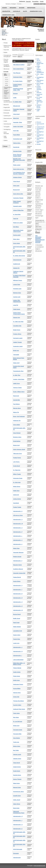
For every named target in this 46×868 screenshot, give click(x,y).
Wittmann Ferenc (18, 280)
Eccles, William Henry (19, 392)
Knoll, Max (16, 131)
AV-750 (6, 85)
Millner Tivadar (17, 474)
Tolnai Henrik (17, 763)
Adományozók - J (18, 820)
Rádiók (5, 8)
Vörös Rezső (16, 181)
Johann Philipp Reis (18, 210)
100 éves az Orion (18, 515)
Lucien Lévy (16, 643)
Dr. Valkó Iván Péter (18, 322)
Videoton (6, 98)
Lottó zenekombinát (18, 660)
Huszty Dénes (17, 581)
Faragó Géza (17, 639)
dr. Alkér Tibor (17, 375)
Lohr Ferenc (16, 462)
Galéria (6, 140)
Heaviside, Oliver (18, 122)
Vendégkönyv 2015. (36, 11)
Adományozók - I (18, 656)
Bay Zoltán (16, 750)
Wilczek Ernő (17, 106)
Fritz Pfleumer (17, 73)
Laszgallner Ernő (18, 631)
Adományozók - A (18, 544)
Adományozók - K (18, 511)
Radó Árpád (16, 623)
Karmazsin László (18, 338)
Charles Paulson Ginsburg (17, 85)
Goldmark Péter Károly (19, 709)
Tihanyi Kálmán (17, 668)
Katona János (17, 143)
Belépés (38, 233)
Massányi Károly (17, 565)
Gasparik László (17, 206)
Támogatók (7, 127)
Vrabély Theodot (17, 342)
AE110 (6, 78)
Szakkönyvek (7, 116)
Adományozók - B (18, 594)
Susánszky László (18, 346)
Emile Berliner (17, 441)
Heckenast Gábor (18, 77)
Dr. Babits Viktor (17, 102)
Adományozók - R (18, 598)
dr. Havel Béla (17, 214)
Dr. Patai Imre (17, 470)
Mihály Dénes (17, 486)
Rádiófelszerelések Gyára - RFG (18, 89)
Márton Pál (16, 412)
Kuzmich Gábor (17, 705)
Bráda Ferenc (17, 330)
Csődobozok (7, 110)
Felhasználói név (40, 220)
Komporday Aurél (18, 139)
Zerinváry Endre (17, 151)
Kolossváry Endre (18, 478)
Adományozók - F (18, 561)
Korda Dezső (17, 466)
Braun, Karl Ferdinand (19, 416)
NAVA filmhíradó (6, 133)
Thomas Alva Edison (18, 701)
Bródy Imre (16, 350)
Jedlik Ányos (16, 383)
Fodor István (16, 713)
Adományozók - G (18, 825)
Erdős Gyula (16, 680)
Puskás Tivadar (17, 507)
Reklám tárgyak (17, 557)
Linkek (5, 121)
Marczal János (17, 408)
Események (16, 147)
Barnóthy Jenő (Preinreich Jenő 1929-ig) (19, 160)
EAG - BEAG (6, 75)
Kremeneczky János (18, 792)
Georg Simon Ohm (18, 194)
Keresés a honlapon (11, 4)
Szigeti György (17, 767)
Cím (14, 61)
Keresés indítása (40, 4)
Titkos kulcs (38, 227)
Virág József (16, 114)
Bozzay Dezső (17, 614)
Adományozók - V (18, 585)
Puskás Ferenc (17, 458)
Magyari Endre (17, 787)
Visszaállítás (35, 1)
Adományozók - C (18, 540)
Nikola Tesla (16, 548)
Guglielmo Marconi (18, 569)
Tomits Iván (16, 742)
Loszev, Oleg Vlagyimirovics (17, 301)
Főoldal (6, 43)
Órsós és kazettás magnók (6, 61)
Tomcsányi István (18, 730)
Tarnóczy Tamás (17, 388)
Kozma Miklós (17, 688)
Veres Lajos (16, 186)
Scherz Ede (16, 697)
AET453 (7, 81)
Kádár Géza (16, 491)
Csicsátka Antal (17, 326)
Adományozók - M (18, 610)
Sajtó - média (5, 137)
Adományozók (7, 124)
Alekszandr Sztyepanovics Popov (19, 812)
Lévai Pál (16, 305)
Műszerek (13, 8)
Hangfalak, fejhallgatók (7, 66)
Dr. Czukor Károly (18, 81)
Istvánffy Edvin (17, 796)
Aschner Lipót (17, 297)
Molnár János (17, 746)
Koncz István (16, 243)
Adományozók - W (18, 524)
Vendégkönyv (7, 129)
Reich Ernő (16, 396)
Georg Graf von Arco (18, 169)
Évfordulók (6, 113)
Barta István (16, 808)
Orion (5, 96)
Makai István (16, 783)
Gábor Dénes (17, 804)
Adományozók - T (18, 590)
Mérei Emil (16, 118)
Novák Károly (17, 771)
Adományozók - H (18, 602)
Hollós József (17, 800)
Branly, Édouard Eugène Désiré (17, 155)
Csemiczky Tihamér (18, 198)
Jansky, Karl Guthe (18, 126)
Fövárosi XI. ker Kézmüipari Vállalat (7, 92)
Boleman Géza (17, 293)
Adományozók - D (18, 606)
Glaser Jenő (16, 363)
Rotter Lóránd (17, 165)
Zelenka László (17, 754)
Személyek (16, 503)
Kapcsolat (17, 11)
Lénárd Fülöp (17, 284)
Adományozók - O (18, 816)
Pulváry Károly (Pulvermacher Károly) (19, 313)
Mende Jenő (16, 445)
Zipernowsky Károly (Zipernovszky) (18, 231)
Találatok (30, 61)
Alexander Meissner (18, 552)
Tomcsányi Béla (17, 734)
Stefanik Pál (16, 268)
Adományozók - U (18, 519)
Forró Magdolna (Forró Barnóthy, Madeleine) (19, 173)
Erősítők (6, 72)
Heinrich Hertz (17, 693)
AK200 (6, 83)
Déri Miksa (16, 227)
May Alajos (16, 717)
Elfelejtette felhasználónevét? (40, 239)
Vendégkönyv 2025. (8, 15)
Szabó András (17, 672)
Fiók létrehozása (38, 236)
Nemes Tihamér (17, 779)
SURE (15, 98)
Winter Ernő (16, 726)
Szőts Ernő (16, 495)
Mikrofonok (31, 8)
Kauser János (17, 635)
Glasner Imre (17, 317)
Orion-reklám (17, 425)
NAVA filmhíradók (18, 849)
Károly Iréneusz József (19, 449)
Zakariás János (17, 759)
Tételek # (15, 57)
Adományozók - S (18, 528)
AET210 (7, 80)
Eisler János (16, 239)
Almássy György (17, 177)
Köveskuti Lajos (17, 289)
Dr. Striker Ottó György (19, 256)
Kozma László (17, 235)
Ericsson (15, 93)
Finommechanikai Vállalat (7, 88)
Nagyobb (28, 1)
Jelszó (37, 223)
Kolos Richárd (17, 433)
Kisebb (42, 1)
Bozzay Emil (16, 190)
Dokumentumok (7, 118)
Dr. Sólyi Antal (17, 482)
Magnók (22, 8)
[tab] (10, 145)
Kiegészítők (6, 11)
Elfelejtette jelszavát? (38, 242)
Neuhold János (17, 775)
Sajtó (25, 11)
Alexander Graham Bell (19, 573)
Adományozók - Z (18, 647)
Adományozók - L (18, 536)
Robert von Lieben (18, 223)
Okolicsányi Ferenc (18, 684)
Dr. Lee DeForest (18, 721)
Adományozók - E (18, 829)
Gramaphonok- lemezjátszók (7, 56)
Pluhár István (17, 676)
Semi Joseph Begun (18, 69)
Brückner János (17, 437)
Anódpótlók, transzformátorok (7, 101)
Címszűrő (15, 55)
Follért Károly (17, 309)
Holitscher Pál (17, 421)
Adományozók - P (18, 532)
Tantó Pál (16, 219)
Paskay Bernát (17, 577)
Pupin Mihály (16, 135)
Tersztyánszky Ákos (18, 371)
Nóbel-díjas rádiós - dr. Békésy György (19, 664)
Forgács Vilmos (17, 334)
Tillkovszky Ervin (17, 454)
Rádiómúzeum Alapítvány (7, 46)
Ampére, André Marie (19, 379)
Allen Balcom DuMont (19, 65)
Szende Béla (16, 400)
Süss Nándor (17, 738)
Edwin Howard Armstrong (17, 202)
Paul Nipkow (16, 404)
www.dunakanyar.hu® (39, 866)
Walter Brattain (17, 627)
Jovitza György (17, 499)
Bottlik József (17, 618)
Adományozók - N (18, 651)
